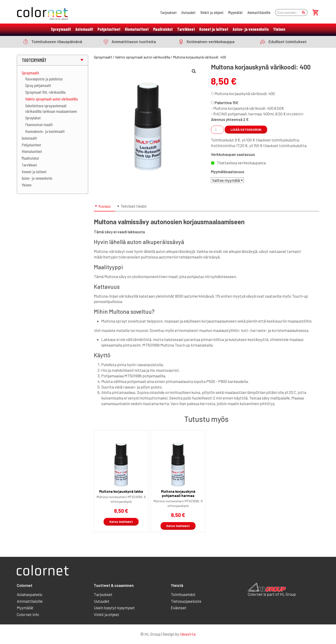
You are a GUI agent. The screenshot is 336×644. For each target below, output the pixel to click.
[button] (194, 71)
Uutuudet (188, 12)
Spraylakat (33, 118)
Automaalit (84, 29)
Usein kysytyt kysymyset (114, 608)
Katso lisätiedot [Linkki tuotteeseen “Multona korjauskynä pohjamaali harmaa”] (178, 526)
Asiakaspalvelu (30, 594)
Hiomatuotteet (137, 29)
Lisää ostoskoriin (246, 129)
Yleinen (279, 29)
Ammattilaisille (259, 12)
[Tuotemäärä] (217, 130)
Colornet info (28, 614)
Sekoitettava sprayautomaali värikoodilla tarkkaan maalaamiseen (51, 108)
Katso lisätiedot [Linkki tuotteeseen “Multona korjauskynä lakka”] (121, 522)
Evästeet (179, 608)
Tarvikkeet (186, 29)
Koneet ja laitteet (214, 29)
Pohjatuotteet (109, 29)
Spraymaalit (61, 29)
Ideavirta (188, 634)
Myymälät (235, 12)
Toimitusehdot (183, 594)
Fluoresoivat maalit (39, 124)
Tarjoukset (168, 12)
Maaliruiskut (163, 29)
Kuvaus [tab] (105, 206)
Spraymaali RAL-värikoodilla (45, 92)
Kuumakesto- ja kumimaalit (45, 131)
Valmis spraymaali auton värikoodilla (51, 99)
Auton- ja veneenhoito (251, 29)
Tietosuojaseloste (186, 601)
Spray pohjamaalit (38, 85)
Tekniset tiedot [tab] (134, 206)
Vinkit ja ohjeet (212, 12)
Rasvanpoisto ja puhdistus (44, 79)
